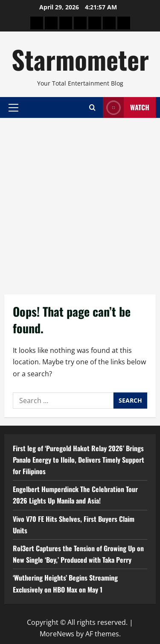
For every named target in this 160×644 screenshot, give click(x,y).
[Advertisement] (80, 202)
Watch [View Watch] (126, 107)
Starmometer (80, 59)
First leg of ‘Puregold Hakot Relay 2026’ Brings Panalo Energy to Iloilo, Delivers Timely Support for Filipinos (79, 460)
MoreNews (57, 634)
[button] (13, 107)
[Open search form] (92, 107)
